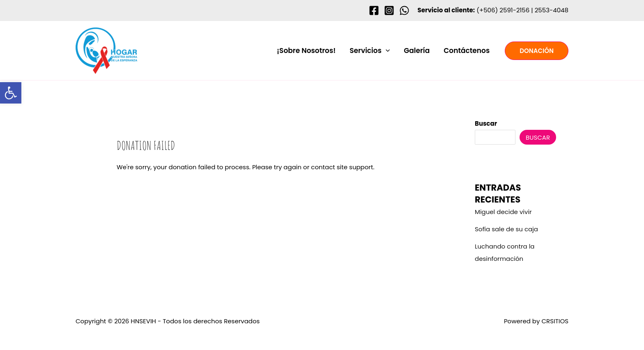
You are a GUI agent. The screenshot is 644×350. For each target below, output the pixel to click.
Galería (417, 51)
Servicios (370, 51)
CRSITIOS (555, 321)
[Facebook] (374, 10)
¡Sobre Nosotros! (306, 51)
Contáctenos (467, 51)
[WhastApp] (404, 10)
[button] (386, 51)
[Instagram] (389, 10)
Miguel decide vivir (503, 212)
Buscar (486, 123)
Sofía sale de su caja (506, 229)
